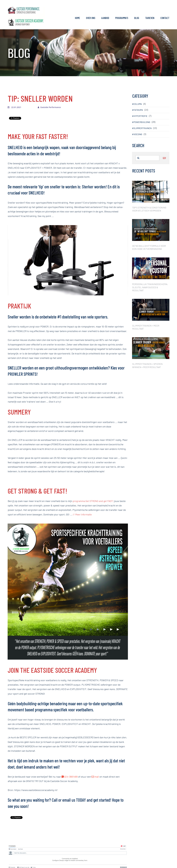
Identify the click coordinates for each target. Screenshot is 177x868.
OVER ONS (91, 18)
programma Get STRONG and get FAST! (93, 501)
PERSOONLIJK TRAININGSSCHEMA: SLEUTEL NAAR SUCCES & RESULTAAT (150, 287)
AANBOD (105, 18)
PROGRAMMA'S (122, 18)
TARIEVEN (150, 18)
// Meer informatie (82, 514)
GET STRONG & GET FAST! (37, 491)
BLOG (137, 18)
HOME (77, 18)
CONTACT (165, 18)
